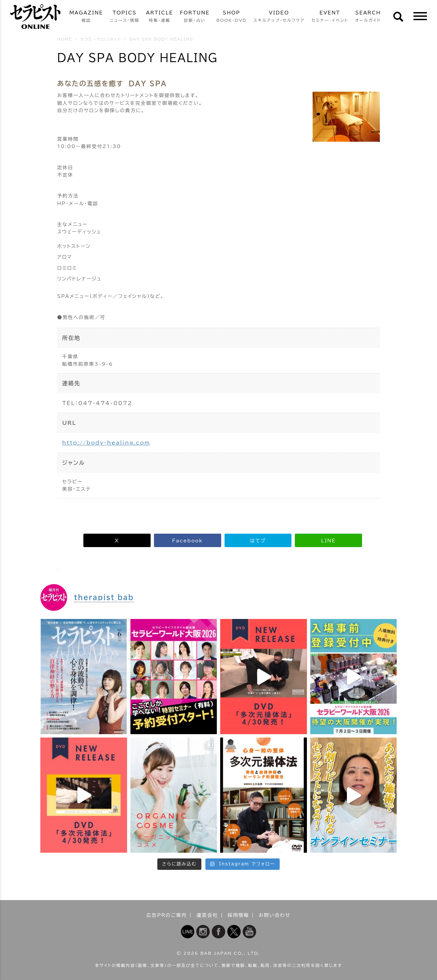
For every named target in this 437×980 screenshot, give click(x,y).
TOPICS (125, 17)
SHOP (232, 17)
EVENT (330, 17)
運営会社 (207, 915)
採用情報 (238, 915)
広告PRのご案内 (167, 915)
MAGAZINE (86, 17)
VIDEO (279, 17)
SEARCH (368, 17)
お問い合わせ (274, 915)
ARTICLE (160, 17)
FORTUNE (195, 17)
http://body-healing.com (106, 443)
